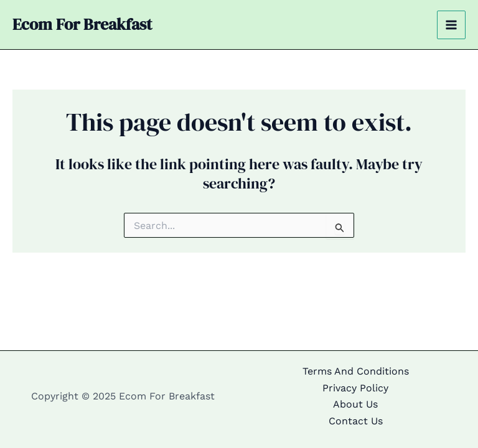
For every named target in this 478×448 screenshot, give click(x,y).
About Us (355, 404)
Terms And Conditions (356, 371)
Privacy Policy (355, 388)
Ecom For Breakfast (82, 24)
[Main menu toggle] (451, 25)
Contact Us (356, 421)
